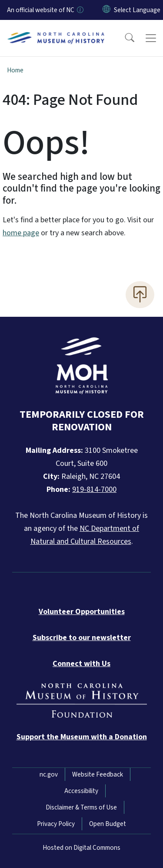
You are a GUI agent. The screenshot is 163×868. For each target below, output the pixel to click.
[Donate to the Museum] (82, 737)
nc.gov (49, 774)
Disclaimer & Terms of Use (81, 807)
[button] (124, 38)
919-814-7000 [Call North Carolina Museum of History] (94, 489)
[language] (137, 10)
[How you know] (80, 10)
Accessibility (81, 791)
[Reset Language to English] (106, 10)
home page (21, 233)
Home (15, 70)
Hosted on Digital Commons (81, 848)
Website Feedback (98, 774)
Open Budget (108, 824)
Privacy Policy (56, 824)
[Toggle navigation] (151, 38)
